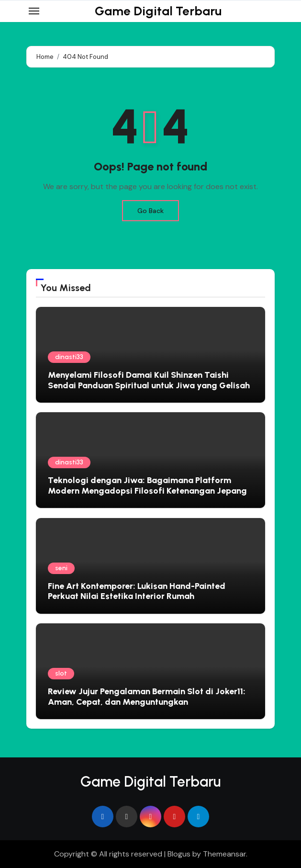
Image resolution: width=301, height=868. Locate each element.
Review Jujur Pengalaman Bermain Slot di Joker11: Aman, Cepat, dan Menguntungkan (147, 697)
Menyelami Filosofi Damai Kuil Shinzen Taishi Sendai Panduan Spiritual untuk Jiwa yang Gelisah (149, 380)
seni (61, 568)
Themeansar (224, 854)
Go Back (150, 211)
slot (61, 673)
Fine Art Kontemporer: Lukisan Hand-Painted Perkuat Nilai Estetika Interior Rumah (137, 591)
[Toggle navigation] (34, 11)
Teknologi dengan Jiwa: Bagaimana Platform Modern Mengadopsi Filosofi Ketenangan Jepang (147, 485)
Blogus (179, 854)
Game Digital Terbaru (158, 11)
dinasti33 (69, 357)
